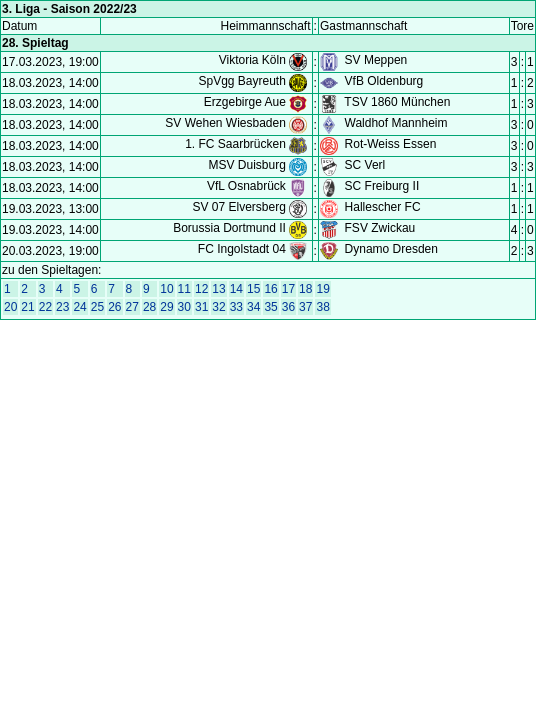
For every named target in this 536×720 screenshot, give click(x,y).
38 (322, 307)
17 (288, 289)
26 (114, 307)
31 (201, 307)
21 (27, 307)
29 (166, 307)
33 (236, 307)
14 (236, 289)
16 (270, 289)
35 (270, 307)
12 (201, 289)
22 (45, 307)
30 (184, 307)
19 (322, 289)
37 (305, 307)
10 (166, 289)
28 (149, 307)
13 (218, 289)
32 (218, 307)
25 (97, 307)
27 (132, 307)
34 (253, 307)
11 (184, 289)
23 (62, 307)
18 (305, 289)
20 (10, 307)
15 (253, 289)
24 (79, 307)
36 (288, 307)
